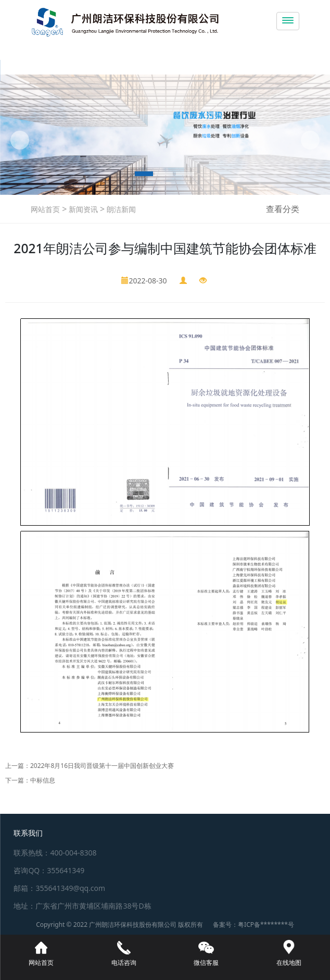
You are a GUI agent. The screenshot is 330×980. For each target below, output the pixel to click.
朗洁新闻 (120, 209)
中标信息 (43, 780)
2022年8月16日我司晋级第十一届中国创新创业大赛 (102, 766)
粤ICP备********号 (266, 925)
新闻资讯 (82, 209)
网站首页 (45, 209)
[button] (20, 140)
